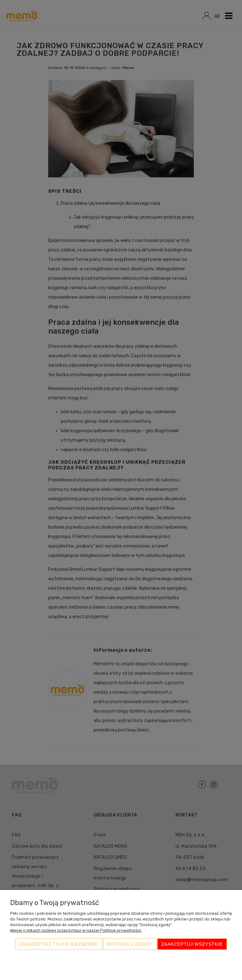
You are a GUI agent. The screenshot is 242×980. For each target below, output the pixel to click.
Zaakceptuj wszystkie (192, 944)
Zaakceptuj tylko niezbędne (59, 944)
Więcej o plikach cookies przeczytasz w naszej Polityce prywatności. (76, 930)
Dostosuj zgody (130, 944)
